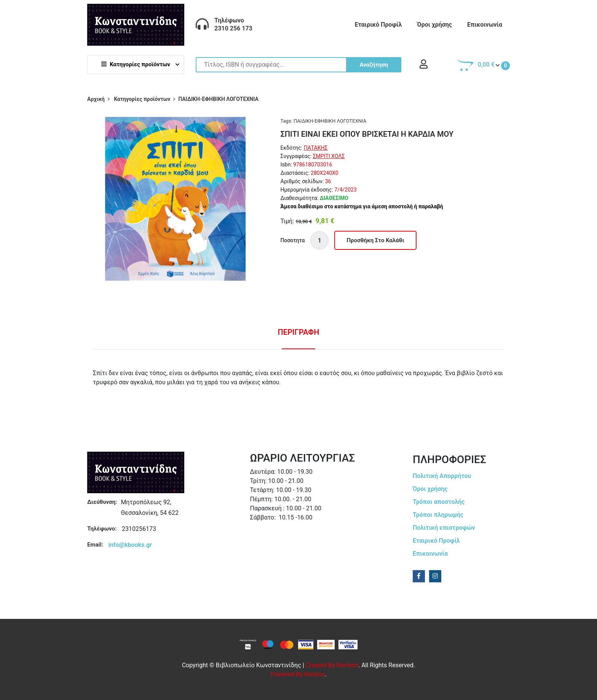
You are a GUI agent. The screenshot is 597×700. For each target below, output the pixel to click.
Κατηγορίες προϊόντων (136, 64)
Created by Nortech (332, 665)
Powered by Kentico (298, 674)
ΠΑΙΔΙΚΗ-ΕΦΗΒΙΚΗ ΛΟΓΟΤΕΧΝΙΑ (330, 121)
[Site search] (298, 65)
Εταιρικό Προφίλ (378, 25)
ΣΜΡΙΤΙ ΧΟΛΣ (329, 156)
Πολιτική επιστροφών (444, 528)
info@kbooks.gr (130, 545)
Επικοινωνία (485, 25)
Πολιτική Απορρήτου (442, 476)
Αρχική (96, 99)
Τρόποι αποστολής (439, 502)
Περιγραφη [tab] (299, 332)
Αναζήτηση (374, 65)
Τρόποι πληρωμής (438, 515)
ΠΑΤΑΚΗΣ (316, 148)
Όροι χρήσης (434, 25)
